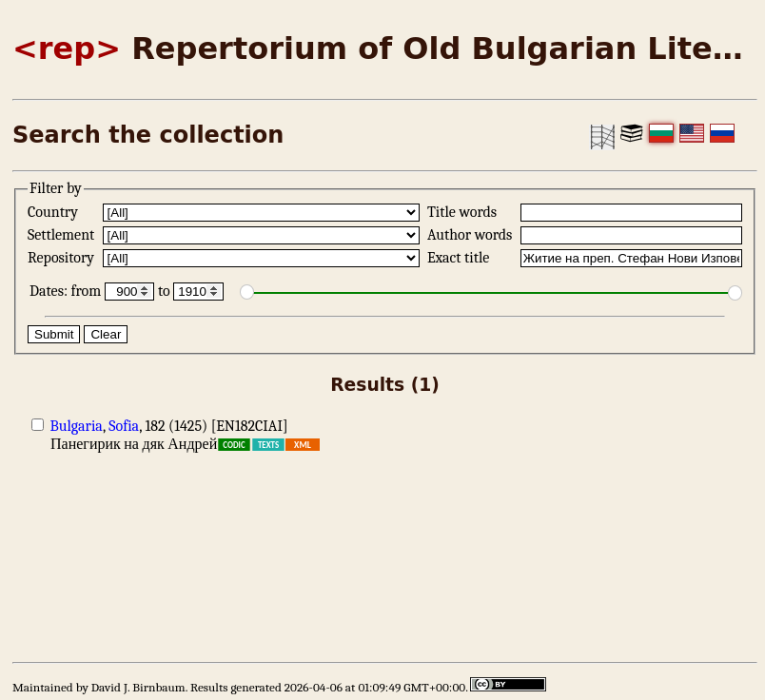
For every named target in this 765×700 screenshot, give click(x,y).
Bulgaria (77, 426)
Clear (106, 334)
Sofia (124, 426)
